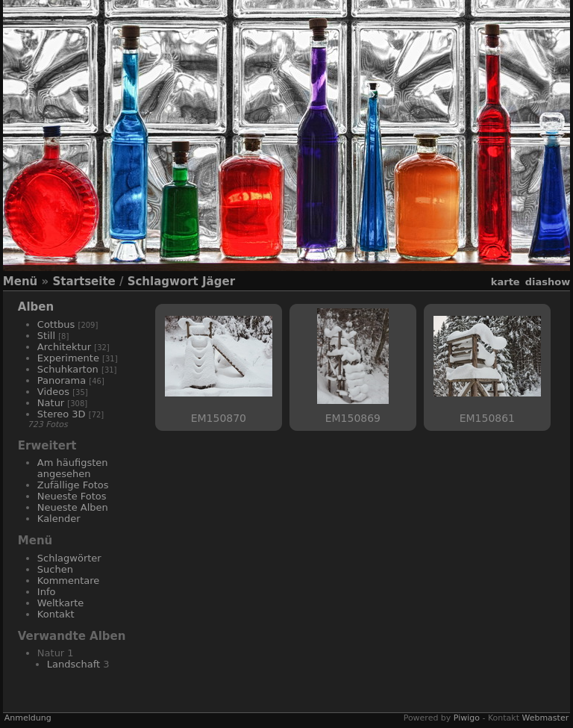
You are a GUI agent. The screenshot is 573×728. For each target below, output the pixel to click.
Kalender (59, 519)
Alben (36, 307)
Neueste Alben (73, 507)
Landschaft (73, 664)
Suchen (55, 569)
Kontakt (56, 614)
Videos (53, 392)
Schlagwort (163, 281)
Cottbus (56, 324)
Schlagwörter (69, 558)
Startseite (84, 281)
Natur (51, 403)
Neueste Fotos (72, 496)
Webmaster (545, 718)
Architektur (64, 347)
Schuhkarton (68, 369)
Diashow (548, 282)
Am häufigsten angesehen (73, 468)
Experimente (68, 358)
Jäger (219, 281)
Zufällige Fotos (73, 485)
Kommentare (69, 581)
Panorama (62, 380)
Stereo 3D (62, 414)
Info (47, 592)
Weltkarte (61, 603)
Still (46, 336)
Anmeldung (28, 718)
